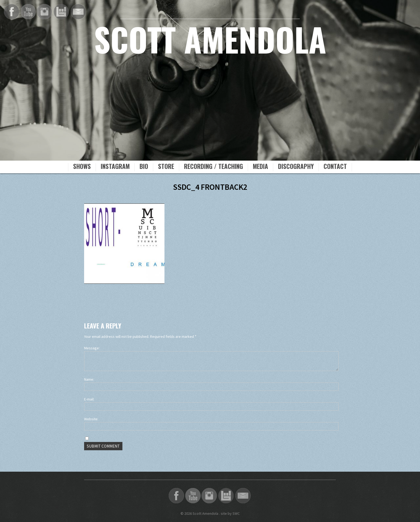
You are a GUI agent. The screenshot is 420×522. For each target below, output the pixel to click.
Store (166, 167)
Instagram (115, 167)
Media (260, 167)
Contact (335, 167)
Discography (296, 167)
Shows (82, 167)
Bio (144, 167)
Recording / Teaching (213, 167)
